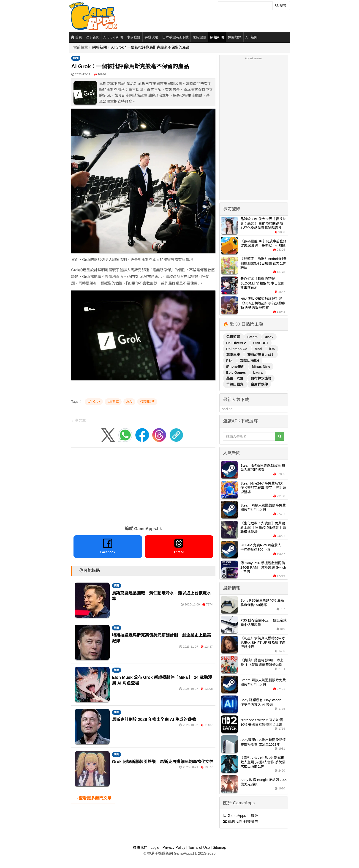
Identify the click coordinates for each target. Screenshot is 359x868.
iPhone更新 (236, 366)
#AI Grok (94, 402)
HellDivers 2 (237, 343)
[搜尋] (245, 5)
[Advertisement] (143, 485)
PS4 (230, 360)
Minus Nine (261, 366)
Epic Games (237, 372)
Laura (258, 372)
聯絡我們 (140, 847)
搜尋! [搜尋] (281, 5)
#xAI (129, 402)
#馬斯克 (113, 402)
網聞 (76, 58)
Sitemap (219, 847)
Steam (253, 337)
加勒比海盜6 (250, 360)
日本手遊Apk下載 (175, 37)
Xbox (269, 337)
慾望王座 (234, 355)
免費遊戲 (234, 337)
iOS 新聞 (93, 37)
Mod (259, 349)
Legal (155, 847)
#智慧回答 (147, 402)
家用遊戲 (199, 37)
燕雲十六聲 (235, 378)
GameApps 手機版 (241, 816)
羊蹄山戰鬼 (235, 384)
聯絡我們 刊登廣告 (241, 822)
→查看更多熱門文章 (93, 798)
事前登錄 (134, 37)
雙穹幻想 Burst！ (261, 355)
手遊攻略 (151, 37)
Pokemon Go (237, 349)
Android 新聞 (113, 37)
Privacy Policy (174, 847)
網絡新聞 (217, 37)
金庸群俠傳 (259, 384)
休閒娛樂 (235, 37)
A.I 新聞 (252, 37)
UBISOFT (261, 343)
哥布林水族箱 (261, 378)
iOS (272, 349)
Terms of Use (199, 847)
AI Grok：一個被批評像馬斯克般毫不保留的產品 (150, 47)
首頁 (76, 37)
